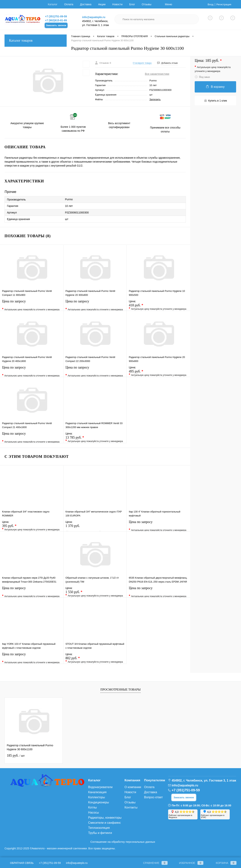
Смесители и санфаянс (104, 823)
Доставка (86, 4)
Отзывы (147, 4)
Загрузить (155, 99)
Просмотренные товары (120, 689)
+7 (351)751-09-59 (56, 16)
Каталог (53, 4)
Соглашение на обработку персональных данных (123, 842)
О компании (133, 787)
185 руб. (16, 756)
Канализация (97, 792)
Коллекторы (96, 797)
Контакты (131, 807)
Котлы (92, 807)
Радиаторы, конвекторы (105, 818)
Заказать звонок (56, 25)
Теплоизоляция (99, 828)
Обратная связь (19, 863)
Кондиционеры (98, 802)
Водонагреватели (100, 787)
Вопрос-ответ (153, 797)
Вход (210, 4)
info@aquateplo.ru (94, 17)
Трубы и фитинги (100, 833)
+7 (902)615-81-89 (56, 20)
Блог (132, 4)
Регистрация (223, 4)
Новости (117, 4)
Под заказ (202, 77)
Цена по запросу (32, 305)
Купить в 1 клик (215, 101)
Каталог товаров (36, 41)
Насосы (93, 813)
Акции (102, 4)
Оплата (69, 4)
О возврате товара (142, 63)
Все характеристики (157, 74)
